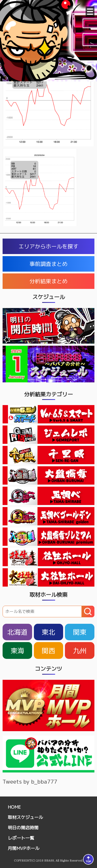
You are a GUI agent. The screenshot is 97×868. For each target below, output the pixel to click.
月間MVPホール (24, 848)
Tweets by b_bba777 (30, 782)
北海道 (17, 632)
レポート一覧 (21, 838)
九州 (80, 651)
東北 (48, 632)
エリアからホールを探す (48, 246)
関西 (48, 651)
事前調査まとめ (48, 264)
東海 (17, 651)
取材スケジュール (25, 817)
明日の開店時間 (23, 828)
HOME (14, 807)
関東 (80, 632)
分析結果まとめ (48, 281)
